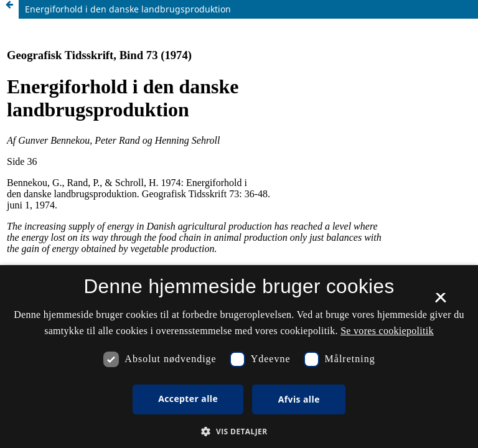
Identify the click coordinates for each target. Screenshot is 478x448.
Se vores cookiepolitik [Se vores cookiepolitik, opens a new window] (387, 331)
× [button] (440, 302)
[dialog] (239, 357)
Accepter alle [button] (188, 399)
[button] (239, 432)
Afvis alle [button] (299, 399)
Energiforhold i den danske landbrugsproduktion (128, 9)
